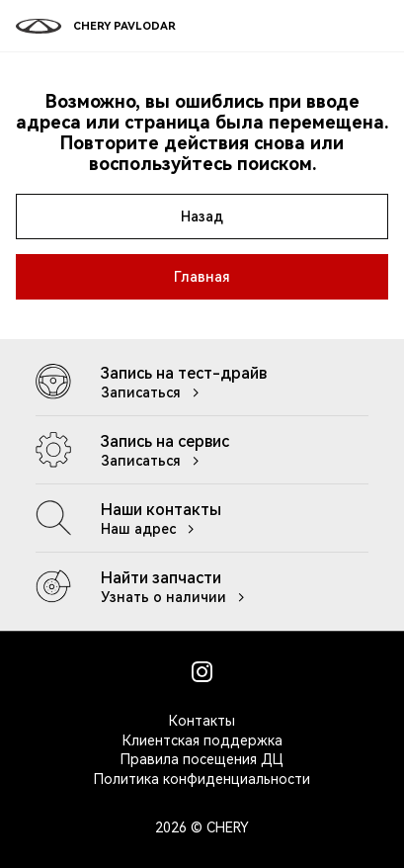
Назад (202, 217)
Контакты (202, 721)
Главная (202, 277)
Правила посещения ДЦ (202, 759)
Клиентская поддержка (202, 740)
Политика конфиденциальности (202, 779)
